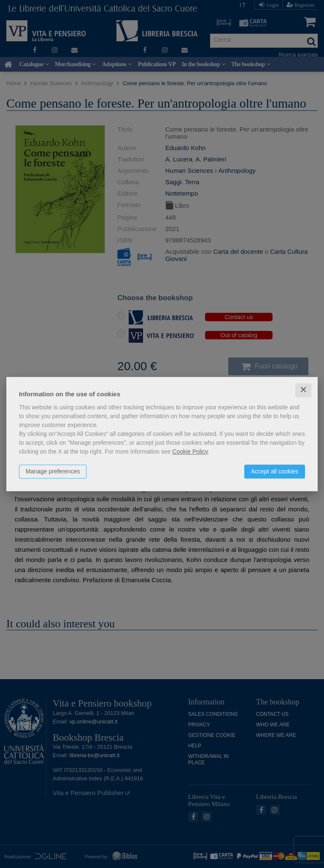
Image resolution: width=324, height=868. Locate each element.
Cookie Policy (190, 451)
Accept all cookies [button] (275, 471)
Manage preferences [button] (53, 471)
